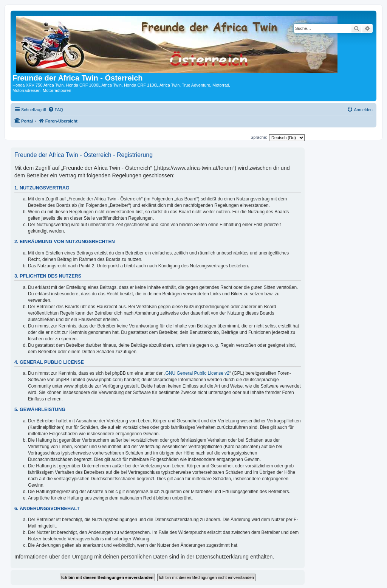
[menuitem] (56, 110)
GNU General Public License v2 (197, 373)
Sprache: (259, 137)
